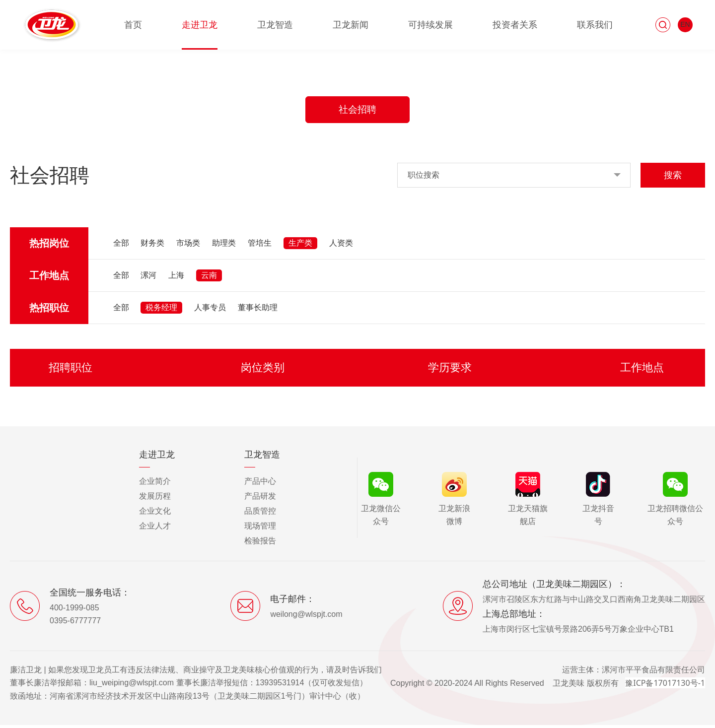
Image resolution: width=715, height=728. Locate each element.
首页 (133, 25)
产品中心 (260, 484)
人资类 (341, 246)
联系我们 (595, 25)
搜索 (673, 178)
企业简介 (155, 484)
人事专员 (210, 310)
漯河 (148, 278)
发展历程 (155, 499)
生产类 (300, 246)
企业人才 (155, 529)
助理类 (224, 246)
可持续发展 (430, 25)
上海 (176, 278)
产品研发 (260, 499)
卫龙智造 (275, 25)
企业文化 (155, 514)
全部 (121, 246)
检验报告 (260, 544)
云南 (209, 278)
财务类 (152, 246)
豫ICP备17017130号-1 (665, 686)
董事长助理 (258, 310)
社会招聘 (357, 111)
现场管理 (260, 529)
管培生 (260, 246)
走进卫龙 (200, 25)
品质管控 (260, 514)
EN (685, 24)
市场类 (188, 246)
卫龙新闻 (351, 25)
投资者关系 (515, 25)
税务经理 (161, 310)
